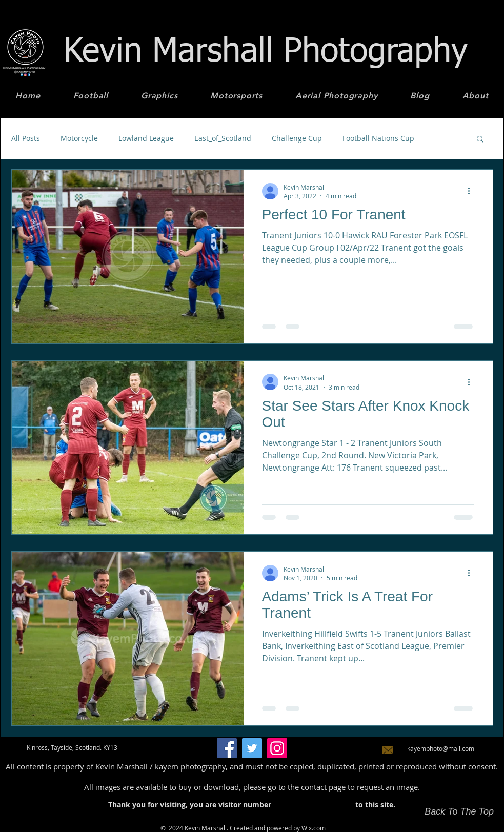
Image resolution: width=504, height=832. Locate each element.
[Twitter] (252, 748)
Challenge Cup (297, 138)
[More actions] (473, 191)
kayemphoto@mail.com (441, 748)
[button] (480, 140)
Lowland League (146, 138)
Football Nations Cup (378, 138)
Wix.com (314, 828)
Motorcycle (79, 138)
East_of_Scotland (223, 138)
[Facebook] (227, 748)
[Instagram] (277, 748)
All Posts (26, 138)
